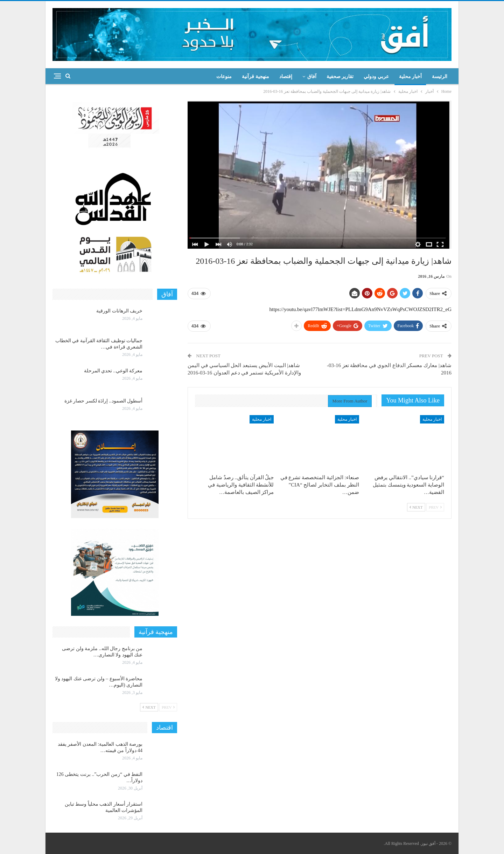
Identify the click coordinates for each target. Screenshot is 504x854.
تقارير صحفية (340, 77)
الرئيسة (440, 77)
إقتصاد (286, 77)
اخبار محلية (432, 419)
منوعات (224, 77)
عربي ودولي (376, 77)
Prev (435, 507)
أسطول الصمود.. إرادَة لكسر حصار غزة (104, 401)
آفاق (312, 77)
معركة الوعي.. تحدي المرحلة (113, 371)
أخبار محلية (411, 77)
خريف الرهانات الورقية (119, 311)
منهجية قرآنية (255, 77)
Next (416, 507)
